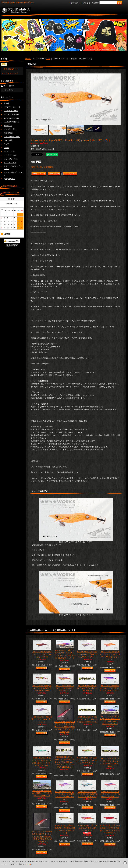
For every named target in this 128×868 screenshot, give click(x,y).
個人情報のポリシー (11, 193)
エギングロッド (10, 163)
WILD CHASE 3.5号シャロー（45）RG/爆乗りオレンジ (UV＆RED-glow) (65, 762)
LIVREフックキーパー (13, 107)
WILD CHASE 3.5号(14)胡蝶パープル (42, 719)
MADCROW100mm (11, 118)
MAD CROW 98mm (11, 114)
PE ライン (8, 126)
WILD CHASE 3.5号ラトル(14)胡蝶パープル (42, 793)
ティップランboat (11, 159)
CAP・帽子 (8, 140)
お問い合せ (86, 3)
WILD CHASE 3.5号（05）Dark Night (65, 688)
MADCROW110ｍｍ (12, 122)
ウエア (6, 144)
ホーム (28, 59)
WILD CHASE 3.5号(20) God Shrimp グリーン (87, 760)
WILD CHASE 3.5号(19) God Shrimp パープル (87, 654)
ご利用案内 (75, 3)
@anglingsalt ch (10, 179)
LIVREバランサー (11, 111)
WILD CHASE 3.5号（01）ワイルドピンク (87, 688)
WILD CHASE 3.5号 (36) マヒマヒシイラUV (87, 719)
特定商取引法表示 (10, 186)
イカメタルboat (10, 155)
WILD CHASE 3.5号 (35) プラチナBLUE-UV (87, 794)
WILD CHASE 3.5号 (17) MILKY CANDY (42, 688)
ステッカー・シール (12, 137)
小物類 (6, 148)
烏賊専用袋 (8, 133)
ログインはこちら (11, 73)
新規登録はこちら (11, 69)
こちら (29, 864)
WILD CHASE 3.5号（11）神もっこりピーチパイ (110, 794)
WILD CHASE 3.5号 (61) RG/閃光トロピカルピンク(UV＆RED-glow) (42, 836)
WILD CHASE (9, 151)
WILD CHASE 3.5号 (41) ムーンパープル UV (110, 688)
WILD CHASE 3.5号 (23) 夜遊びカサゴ (87, 828)
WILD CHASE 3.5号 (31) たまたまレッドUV (42, 654)
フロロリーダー (10, 129)
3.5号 (48, 59)
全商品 (6, 103)
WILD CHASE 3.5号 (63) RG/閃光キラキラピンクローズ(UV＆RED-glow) (65, 727)
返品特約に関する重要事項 (42, 167)
